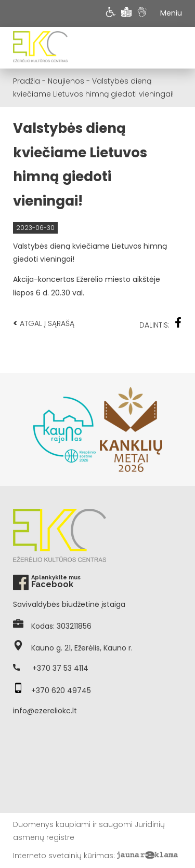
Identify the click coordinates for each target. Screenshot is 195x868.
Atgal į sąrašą (44, 323)
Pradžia (27, 81)
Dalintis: (161, 324)
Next (177, 429)
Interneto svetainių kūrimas (63, 856)
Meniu (171, 13)
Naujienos (66, 81)
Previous (18, 429)
